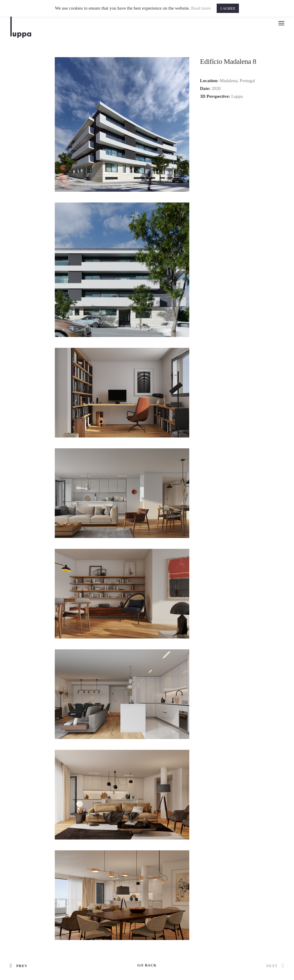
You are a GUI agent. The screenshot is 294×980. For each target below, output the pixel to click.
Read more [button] (201, 8)
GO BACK (147, 965)
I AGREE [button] (228, 8)
